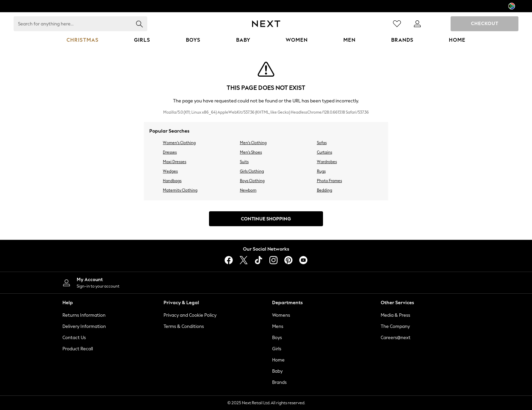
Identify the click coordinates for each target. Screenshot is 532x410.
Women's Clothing (179, 143)
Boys (277, 338)
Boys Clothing (252, 181)
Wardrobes (327, 162)
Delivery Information (84, 326)
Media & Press (395, 315)
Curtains (325, 152)
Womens (281, 315)
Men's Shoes (251, 152)
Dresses (170, 152)
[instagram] (273, 260)
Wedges (170, 171)
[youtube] (303, 260)
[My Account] (157, 283)
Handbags (172, 181)
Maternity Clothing (180, 190)
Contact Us (74, 338)
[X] (244, 260)
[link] (417, 24)
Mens (278, 326)
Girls (277, 349)
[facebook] (229, 260)
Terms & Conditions (184, 326)
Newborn (248, 190)
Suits (244, 162)
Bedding (325, 190)
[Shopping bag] (438, 24)
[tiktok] (259, 260)
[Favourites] (397, 24)
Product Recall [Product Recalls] (78, 349)
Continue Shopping (266, 219)
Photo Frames (329, 181)
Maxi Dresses (175, 162)
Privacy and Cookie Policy (190, 315)
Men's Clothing (253, 143)
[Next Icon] (266, 24)
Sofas (322, 143)
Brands (279, 382)
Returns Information (84, 315)
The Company (395, 326)
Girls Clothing (252, 171)
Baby (277, 371)
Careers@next (396, 338)
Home (278, 360)
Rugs (321, 171)
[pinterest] (288, 260)
